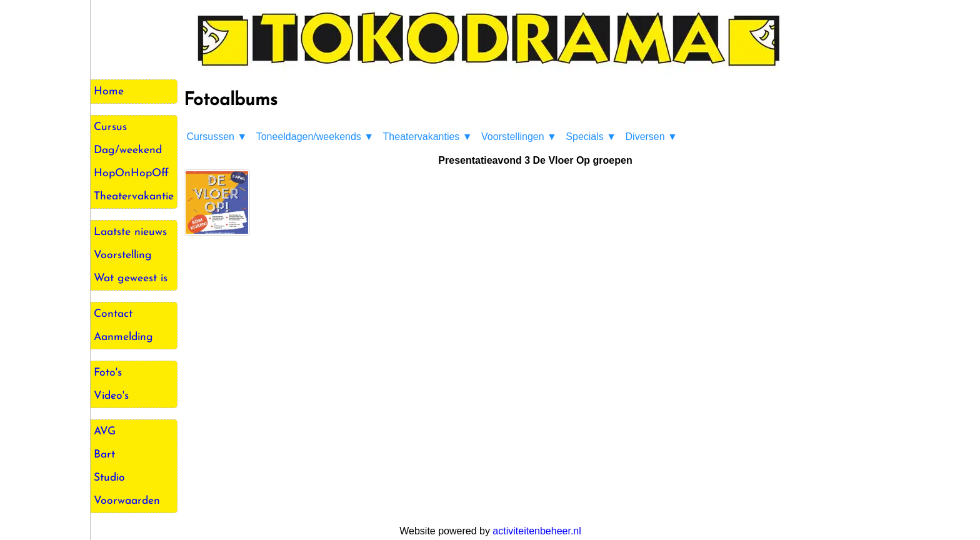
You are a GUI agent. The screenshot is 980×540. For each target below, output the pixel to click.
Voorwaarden (127, 501)
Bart (104, 455)
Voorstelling (123, 255)
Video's (111, 396)
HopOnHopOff (131, 173)
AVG (105, 432)
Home (109, 92)
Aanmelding (123, 337)
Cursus (110, 127)
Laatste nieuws (130, 232)
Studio (109, 478)
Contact (113, 314)
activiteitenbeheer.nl (537, 531)
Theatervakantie (134, 197)
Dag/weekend (128, 150)
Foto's (108, 373)
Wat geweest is (131, 278)
